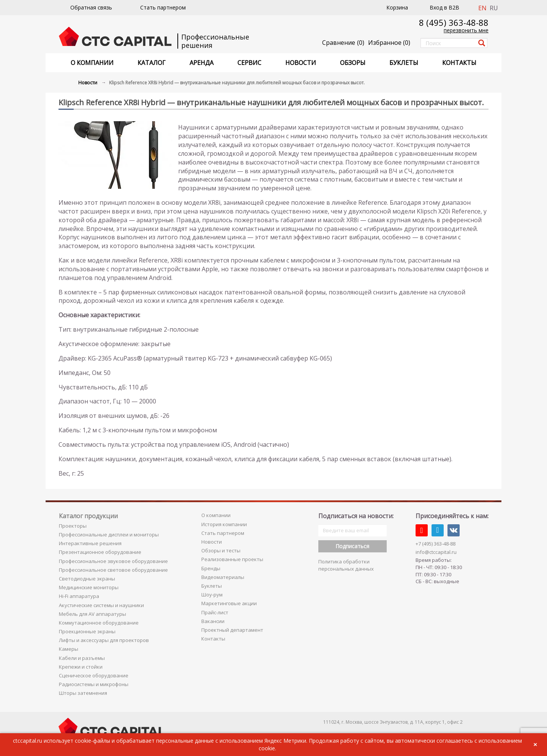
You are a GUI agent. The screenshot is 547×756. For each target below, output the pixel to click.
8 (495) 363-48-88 (454, 22)
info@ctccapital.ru (436, 552)
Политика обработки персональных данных (346, 565)
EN (482, 8)
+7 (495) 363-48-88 (436, 544)
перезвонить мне (466, 30)
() (389, 43)
